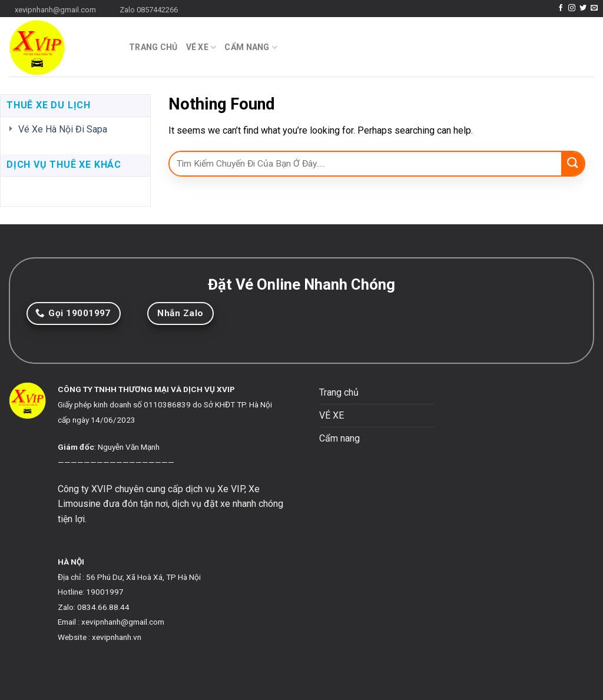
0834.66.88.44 (103, 607)
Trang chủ (153, 47)
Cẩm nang (251, 47)
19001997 (105, 592)
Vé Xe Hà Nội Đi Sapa (63, 129)
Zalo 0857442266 (149, 10)
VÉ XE (201, 47)
